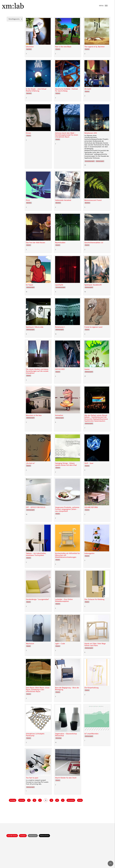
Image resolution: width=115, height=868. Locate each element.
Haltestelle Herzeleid (63, 200)
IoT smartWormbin (91, 734)
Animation (59, 415)
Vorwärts (71, 800)
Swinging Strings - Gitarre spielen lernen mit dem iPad (66, 464)
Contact (23, 836)
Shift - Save (89, 463)
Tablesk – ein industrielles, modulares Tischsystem (36, 554)
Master (58, 139)
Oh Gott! (88, 89)
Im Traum (29, 285)
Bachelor (29, 49)
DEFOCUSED (60, 369)
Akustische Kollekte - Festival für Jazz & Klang (66, 90)
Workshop (58, 738)
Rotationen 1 (60, 327)
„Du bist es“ (30, 463)
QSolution (30, 47)
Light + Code (60, 644)
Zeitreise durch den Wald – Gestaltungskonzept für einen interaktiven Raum (67, 135)
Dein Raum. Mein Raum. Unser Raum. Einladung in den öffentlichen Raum (38, 690)
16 (34, 800)
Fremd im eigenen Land (93, 327)
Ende (80, 800)
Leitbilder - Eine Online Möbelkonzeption (64, 600)
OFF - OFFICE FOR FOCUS (36, 507)
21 (63, 800)
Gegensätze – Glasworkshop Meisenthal (66, 735)
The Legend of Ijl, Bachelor (95, 47)
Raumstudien (60, 243)
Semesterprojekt (90, 161)
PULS (28, 200)
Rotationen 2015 (91, 133)
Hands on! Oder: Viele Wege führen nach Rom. (95, 645)
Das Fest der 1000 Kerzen (36, 243)
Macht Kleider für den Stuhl (66, 778)
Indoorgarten (89, 553)
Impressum (33, 836)
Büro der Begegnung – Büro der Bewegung (67, 689)
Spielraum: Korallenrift (93, 285)
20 (57, 800)
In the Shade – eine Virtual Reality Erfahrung (36, 90)
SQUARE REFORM (91, 507)
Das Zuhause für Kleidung (94, 599)
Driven (28, 133)
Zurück (22, 800)
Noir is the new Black (63, 47)
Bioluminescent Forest (93, 200)
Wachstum (30, 644)
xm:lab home (12, 836)
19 (51, 800)
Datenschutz (44, 836)
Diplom (58, 49)
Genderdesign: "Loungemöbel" (38, 599)
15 (29, 800)
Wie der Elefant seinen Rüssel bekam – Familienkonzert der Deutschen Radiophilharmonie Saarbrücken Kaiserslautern (96, 418)
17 (40, 800)
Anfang (13, 800)
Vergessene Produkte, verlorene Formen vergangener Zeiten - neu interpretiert (67, 509)
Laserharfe (59, 285)
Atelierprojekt (100, 161)
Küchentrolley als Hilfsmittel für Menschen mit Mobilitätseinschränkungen (67, 555)
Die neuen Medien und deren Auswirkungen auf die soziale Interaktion (37, 371)
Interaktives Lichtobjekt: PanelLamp (35, 735)
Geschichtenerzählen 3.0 (94, 243)
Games (87, 369)
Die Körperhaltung (91, 688)
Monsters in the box (34, 415)
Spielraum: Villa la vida (35, 327)
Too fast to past (32, 778)
